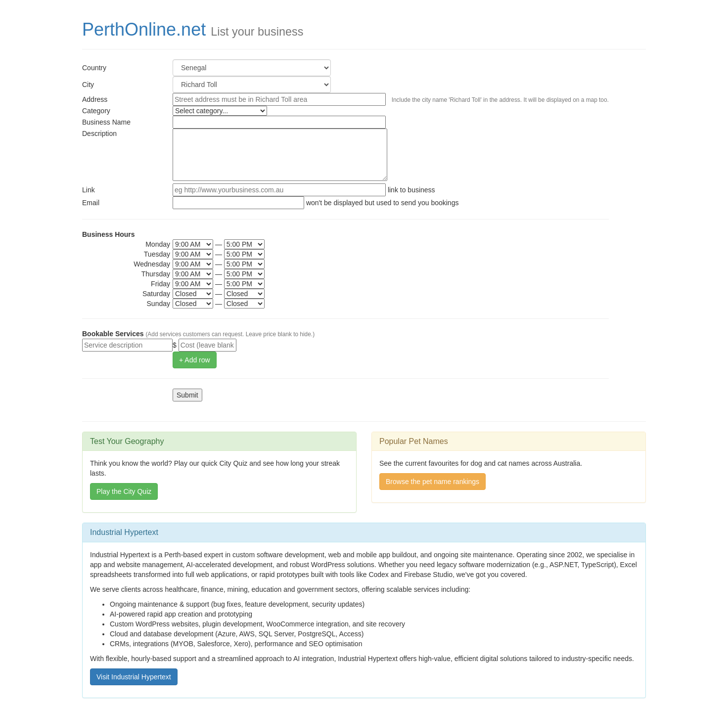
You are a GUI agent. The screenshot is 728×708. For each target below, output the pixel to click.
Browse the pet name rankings (432, 482)
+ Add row (195, 360)
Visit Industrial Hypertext (134, 677)
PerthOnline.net (144, 29)
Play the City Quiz (124, 491)
